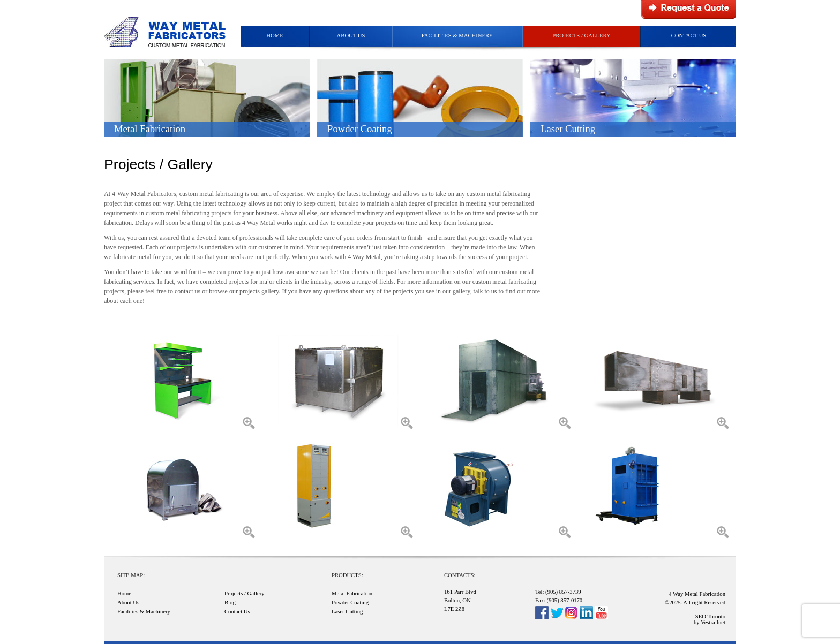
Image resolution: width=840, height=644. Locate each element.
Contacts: (460, 575)
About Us (351, 36)
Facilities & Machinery (457, 36)
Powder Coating (350, 603)
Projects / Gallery (581, 36)
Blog (230, 603)
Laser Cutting (347, 612)
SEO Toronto (710, 616)
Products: (347, 575)
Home (275, 36)
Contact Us (689, 36)
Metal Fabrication (352, 593)
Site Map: (131, 575)
